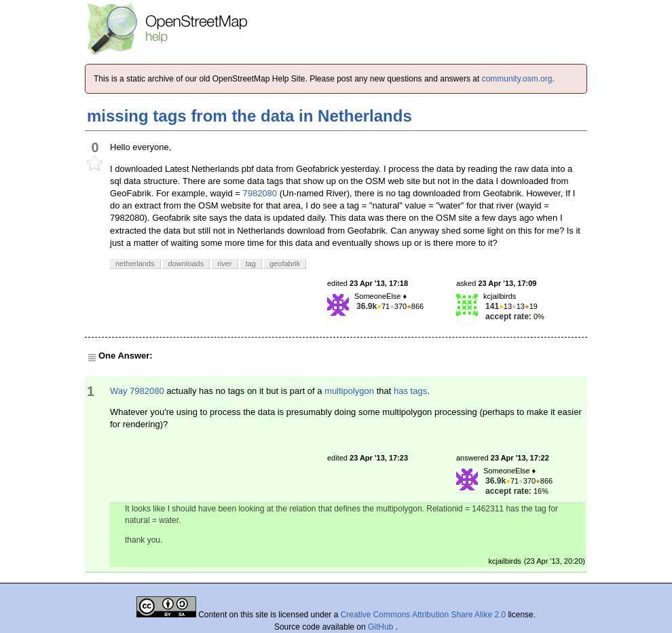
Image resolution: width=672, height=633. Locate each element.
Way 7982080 (137, 391)
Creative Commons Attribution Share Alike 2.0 (423, 615)
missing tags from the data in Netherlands (249, 116)
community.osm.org (517, 79)
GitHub (382, 627)
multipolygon (349, 391)
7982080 (260, 193)
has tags (410, 391)
